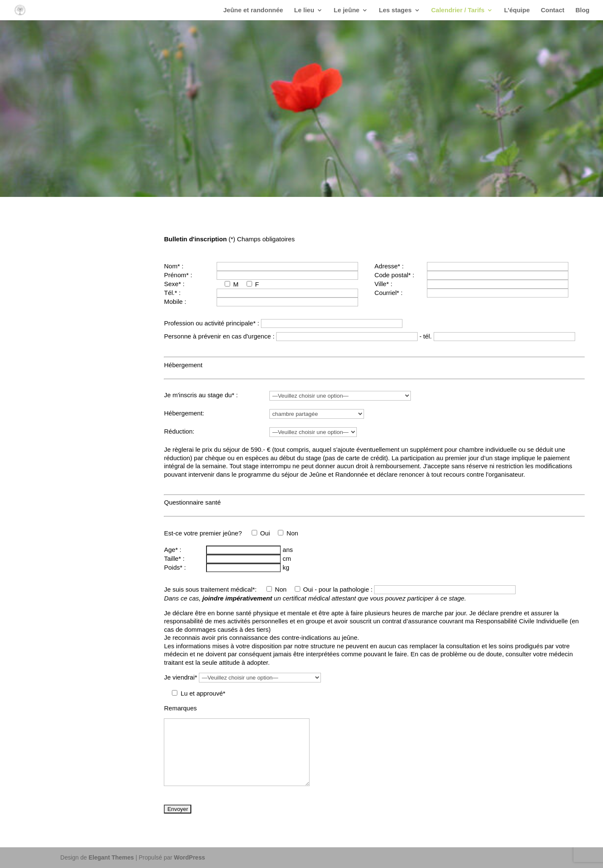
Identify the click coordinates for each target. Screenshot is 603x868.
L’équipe (517, 10)
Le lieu (304, 10)
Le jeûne (346, 10)
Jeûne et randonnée (253, 10)
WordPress (190, 857)
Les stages (395, 10)
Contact (553, 10)
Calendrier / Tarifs (458, 10)
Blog (583, 10)
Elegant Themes (111, 857)
